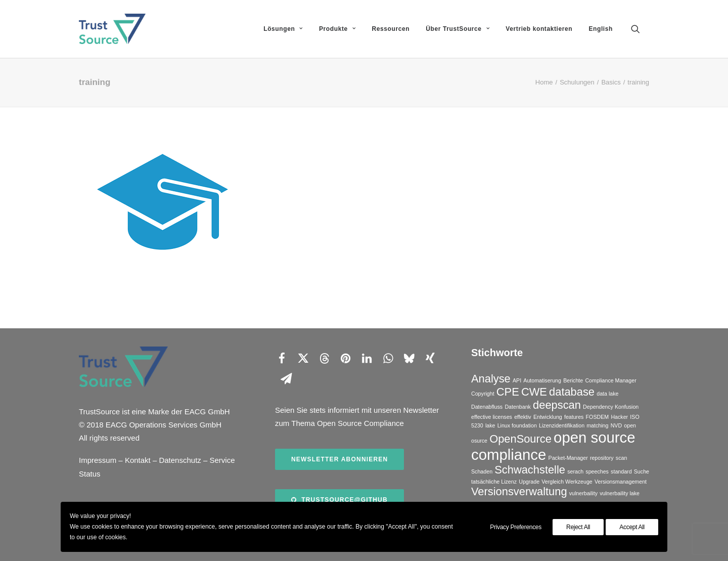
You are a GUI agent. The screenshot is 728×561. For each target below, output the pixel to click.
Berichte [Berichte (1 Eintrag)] (573, 380)
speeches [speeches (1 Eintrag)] (597, 471)
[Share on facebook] (282, 358)
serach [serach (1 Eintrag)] (575, 471)
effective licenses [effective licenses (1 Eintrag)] (492, 417)
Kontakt (138, 460)
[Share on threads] (324, 358)
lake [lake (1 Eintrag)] (490, 425)
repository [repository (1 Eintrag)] (602, 458)
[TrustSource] (112, 29)
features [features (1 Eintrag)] (574, 417)
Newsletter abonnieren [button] (339, 459)
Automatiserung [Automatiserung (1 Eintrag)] (542, 380)
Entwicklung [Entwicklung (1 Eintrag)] (548, 417)
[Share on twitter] (303, 358)
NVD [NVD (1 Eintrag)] (617, 425)
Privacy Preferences (516, 527)
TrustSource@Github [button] (339, 500)
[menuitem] (283, 29)
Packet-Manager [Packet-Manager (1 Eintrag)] (568, 458)
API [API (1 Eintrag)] (517, 380)
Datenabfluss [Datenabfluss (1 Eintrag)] (487, 407)
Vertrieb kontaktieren (539, 29)
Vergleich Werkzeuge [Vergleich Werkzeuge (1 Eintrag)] (567, 482)
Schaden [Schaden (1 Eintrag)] (482, 471)
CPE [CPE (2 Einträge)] (508, 392)
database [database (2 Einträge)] (572, 392)
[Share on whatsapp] (388, 358)
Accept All (632, 527)
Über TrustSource (458, 29)
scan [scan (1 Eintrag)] (622, 458)
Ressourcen (391, 29)
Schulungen (577, 82)
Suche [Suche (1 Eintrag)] (642, 471)
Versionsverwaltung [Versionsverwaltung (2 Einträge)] (519, 491)
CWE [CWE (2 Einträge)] (534, 392)
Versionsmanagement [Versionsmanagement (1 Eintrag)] (621, 482)
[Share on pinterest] (345, 358)
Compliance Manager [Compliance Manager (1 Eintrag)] (610, 380)
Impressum (98, 460)
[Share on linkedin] (367, 358)
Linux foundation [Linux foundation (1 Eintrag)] (517, 425)
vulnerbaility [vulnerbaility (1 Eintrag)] (583, 493)
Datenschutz (180, 460)
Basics (611, 82)
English (601, 29)
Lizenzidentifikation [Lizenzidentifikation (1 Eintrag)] (562, 425)
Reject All (578, 527)
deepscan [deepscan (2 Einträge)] (557, 405)
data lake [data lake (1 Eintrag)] (607, 394)
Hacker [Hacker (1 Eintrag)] (619, 417)
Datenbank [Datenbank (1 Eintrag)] (518, 407)
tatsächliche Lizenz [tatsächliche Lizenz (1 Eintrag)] (494, 482)
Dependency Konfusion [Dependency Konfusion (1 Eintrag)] (611, 407)
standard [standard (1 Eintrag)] (621, 471)
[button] (640, 29)
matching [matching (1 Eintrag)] (597, 425)
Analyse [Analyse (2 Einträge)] (491, 379)
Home (544, 82)
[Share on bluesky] (409, 358)
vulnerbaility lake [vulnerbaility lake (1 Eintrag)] (620, 493)
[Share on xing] (430, 358)
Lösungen (283, 29)
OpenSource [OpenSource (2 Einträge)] (520, 439)
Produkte (337, 29)
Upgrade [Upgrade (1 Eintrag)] (529, 482)
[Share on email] (286, 378)
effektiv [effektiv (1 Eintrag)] (523, 417)
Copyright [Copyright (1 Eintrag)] (483, 394)
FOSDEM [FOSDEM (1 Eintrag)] (598, 417)
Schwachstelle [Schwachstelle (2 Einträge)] (530, 470)
